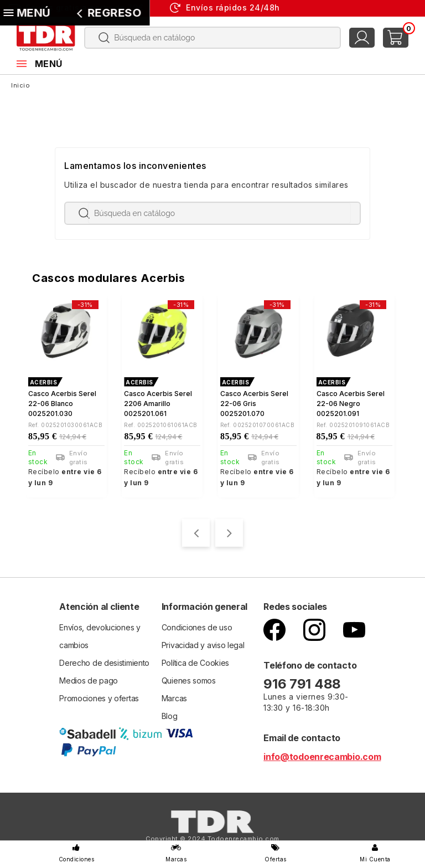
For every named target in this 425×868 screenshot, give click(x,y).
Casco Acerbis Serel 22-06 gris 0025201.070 (254, 404)
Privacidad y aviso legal (203, 642)
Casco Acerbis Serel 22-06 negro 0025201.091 (351, 404)
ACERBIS (44, 382)
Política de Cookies (195, 660)
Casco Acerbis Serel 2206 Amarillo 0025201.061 (158, 404)
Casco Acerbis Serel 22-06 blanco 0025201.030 (62, 404)
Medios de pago (89, 678)
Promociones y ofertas (99, 695)
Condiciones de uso (197, 625)
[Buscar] (212, 38)
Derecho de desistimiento (104, 660)
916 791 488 (304, 681)
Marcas (174, 695)
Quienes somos (189, 678)
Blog (170, 713)
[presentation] (196, 530)
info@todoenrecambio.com (322, 754)
